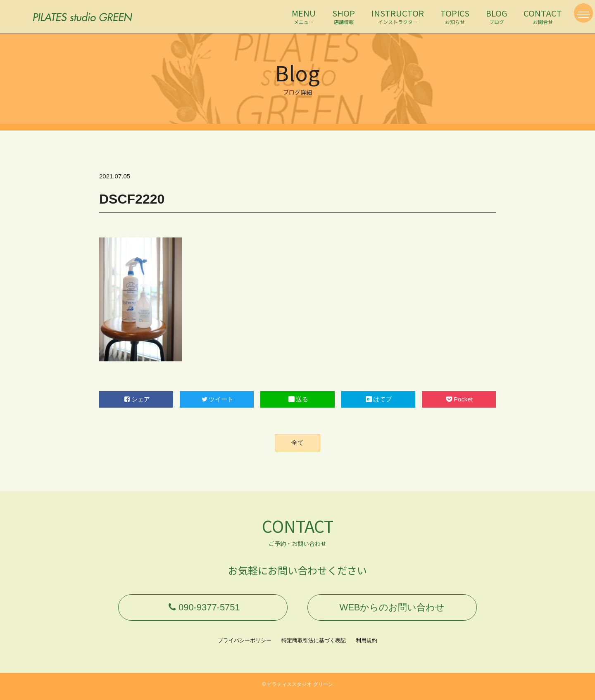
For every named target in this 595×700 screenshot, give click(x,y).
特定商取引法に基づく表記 (314, 644)
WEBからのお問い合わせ (392, 609)
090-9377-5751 (203, 609)
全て (297, 443)
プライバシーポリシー (245, 644)
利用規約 (367, 644)
